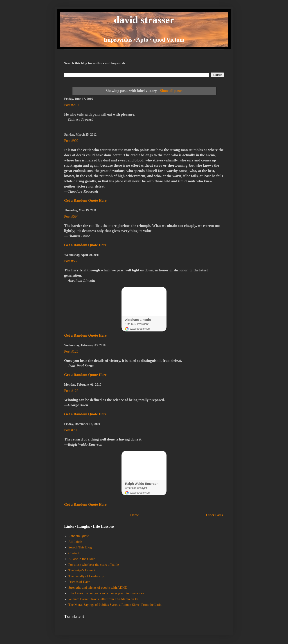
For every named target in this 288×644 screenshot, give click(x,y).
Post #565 (71, 261)
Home (135, 515)
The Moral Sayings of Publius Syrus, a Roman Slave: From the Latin (115, 605)
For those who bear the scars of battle (94, 565)
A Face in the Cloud (82, 559)
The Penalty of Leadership (86, 576)
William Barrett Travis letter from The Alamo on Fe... (105, 599)
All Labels (75, 542)
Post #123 (71, 391)
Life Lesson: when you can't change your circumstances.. (107, 593)
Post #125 (71, 351)
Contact (74, 553)
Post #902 (71, 141)
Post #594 (71, 216)
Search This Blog (80, 547)
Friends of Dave (79, 582)
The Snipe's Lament (82, 570)
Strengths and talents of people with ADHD (98, 588)
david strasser (144, 20)
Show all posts (171, 91)
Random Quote (79, 536)
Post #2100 (72, 105)
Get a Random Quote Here (85, 200)
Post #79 (70, 430)
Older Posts (214, 515)
